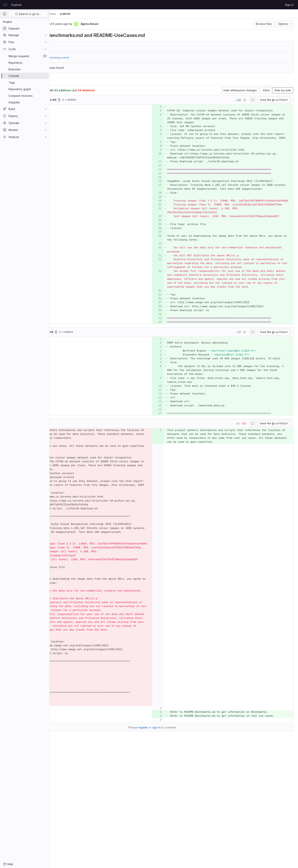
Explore (17, 5)
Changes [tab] (66, 81)
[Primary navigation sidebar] (5, 14)
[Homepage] (5, 5)
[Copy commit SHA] (81, 24)
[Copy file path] (103, 100)
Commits (94, 14)
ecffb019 (108, 14)
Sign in (289, 5)
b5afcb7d (79, 47)
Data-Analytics (63, 14)
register (165, 845)
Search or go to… (28, 14)
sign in (178, 845)
